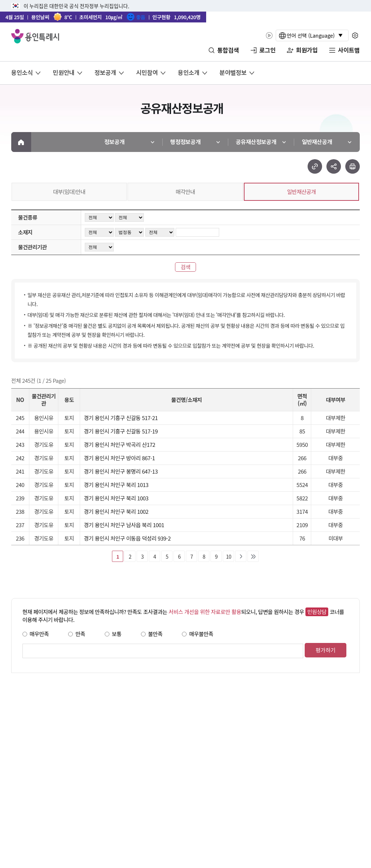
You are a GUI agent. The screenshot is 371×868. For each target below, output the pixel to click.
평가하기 (326, 650)
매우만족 (39, 634)
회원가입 (307, 50)
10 (229, 556)
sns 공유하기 (334, 166)
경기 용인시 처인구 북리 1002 (116, 511)
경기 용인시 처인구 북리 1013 (116, 485)
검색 (186, 267)
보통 (117, 634)
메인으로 (21, 142)
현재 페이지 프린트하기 (353, 166)
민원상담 (317, 612)
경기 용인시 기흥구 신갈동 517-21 (121, 418)
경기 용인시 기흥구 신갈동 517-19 (121, 431)
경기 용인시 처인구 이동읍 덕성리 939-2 (127, 538)
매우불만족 (201, 634)
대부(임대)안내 (69, 192)
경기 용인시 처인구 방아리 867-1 (119, 458)
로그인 (268, 50)
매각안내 (185, 192)
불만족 (155, 634)
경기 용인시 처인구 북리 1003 (116, 498)
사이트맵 (349, 50)
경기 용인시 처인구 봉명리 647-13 (121, 471)
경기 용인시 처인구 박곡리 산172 (119, 444)
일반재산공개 (301, 192)
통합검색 (228, 50)
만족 (80, 634)
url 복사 (315, 166)
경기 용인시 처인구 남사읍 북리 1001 (124, 525)
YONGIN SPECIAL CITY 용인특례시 (35, 36)
